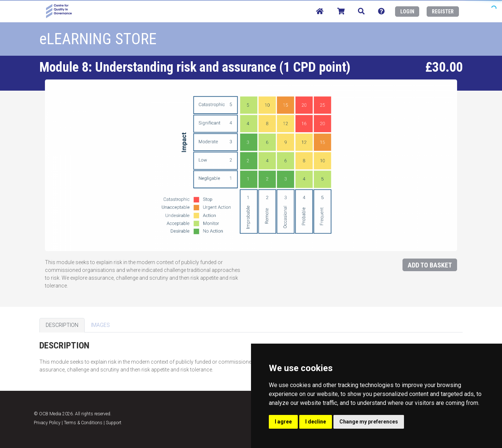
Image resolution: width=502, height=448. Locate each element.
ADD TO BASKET (430, 265)
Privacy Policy (47, 423)
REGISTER (443, 12)
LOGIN (407, 12)
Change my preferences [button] (369, 422)
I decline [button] (316, 422)
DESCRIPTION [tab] (62, 325)
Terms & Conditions (83, 423)
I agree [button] (283, 422)
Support (114, 423)
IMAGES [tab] (100, 325)
